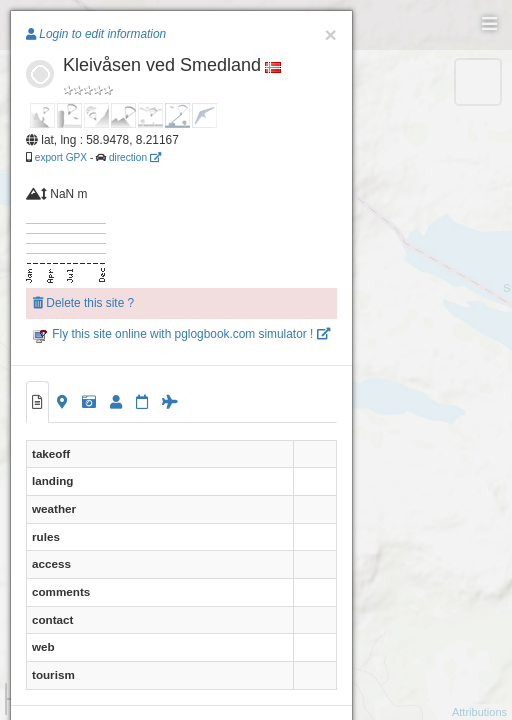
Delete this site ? (83, 303)
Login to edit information (96, 34)
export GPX (61, 157)
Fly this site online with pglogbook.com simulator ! (181, 334)
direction (135, 157)
